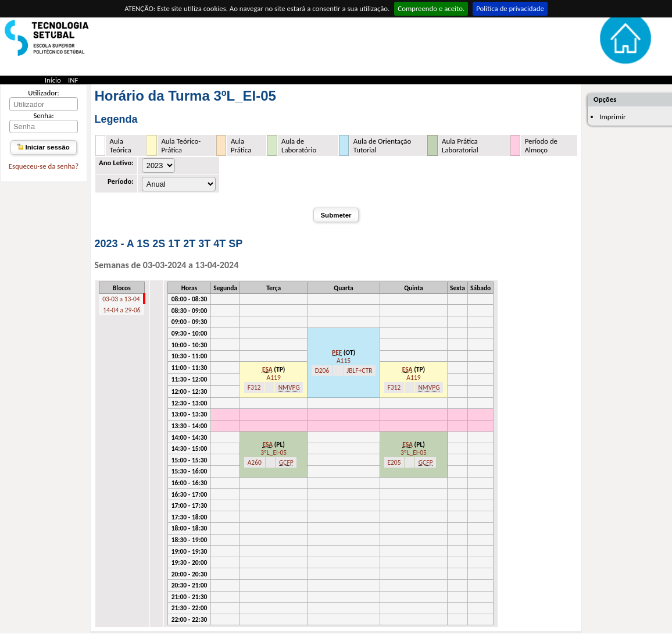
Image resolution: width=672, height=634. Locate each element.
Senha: (43, 115)
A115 (344, 361)
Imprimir (612, 117)
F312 (254, 387)
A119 (274, 377)
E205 (394, 462)
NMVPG (289, 387)
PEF (337, 352)
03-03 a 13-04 (121, 299)
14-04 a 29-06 (121, 310)
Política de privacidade (510, 8)
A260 (255, 462)
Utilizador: (44, 93)
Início (53, 80)
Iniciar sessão (43, 147)
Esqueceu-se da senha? (44, 166)
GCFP (286, 462)
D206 (322, 371)
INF (73, 80)
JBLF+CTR (360, 371)
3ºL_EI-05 (274, 453)
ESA (267, 369)
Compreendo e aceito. (431, 8)
